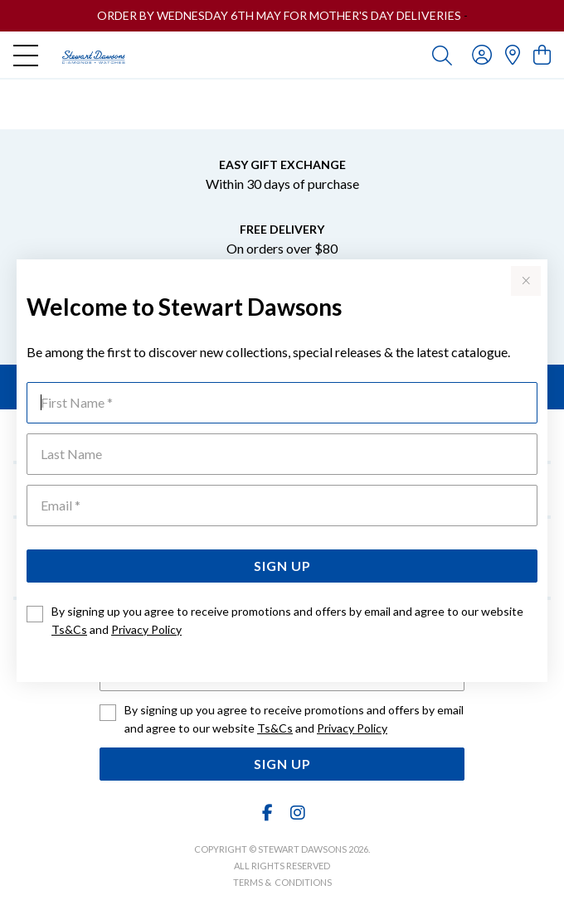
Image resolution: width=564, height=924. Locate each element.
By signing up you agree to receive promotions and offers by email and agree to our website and (287, 620)
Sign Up (282, 566)
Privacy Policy (146, 629)
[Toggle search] (442, 55)
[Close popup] (526, 281)
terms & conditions (282, 882)
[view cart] (542, 54)
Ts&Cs (69, 629)
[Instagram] (297, 813)
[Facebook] (268, 813)
